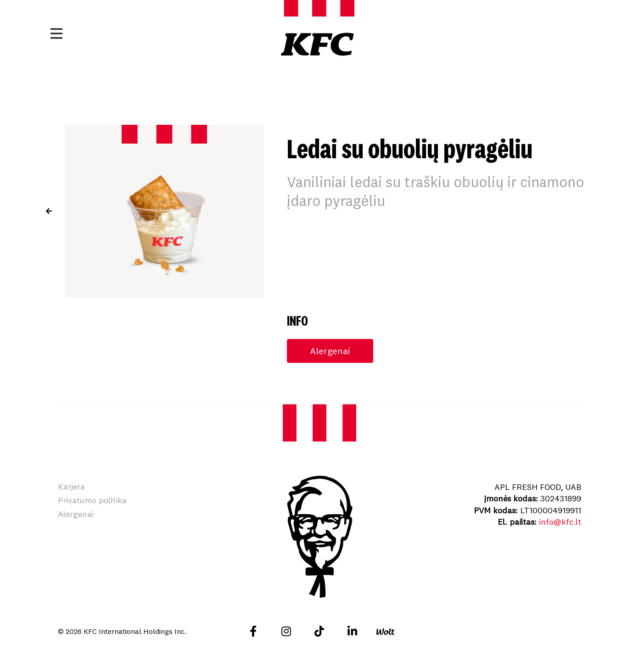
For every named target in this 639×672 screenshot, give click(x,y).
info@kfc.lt (560, 522)
